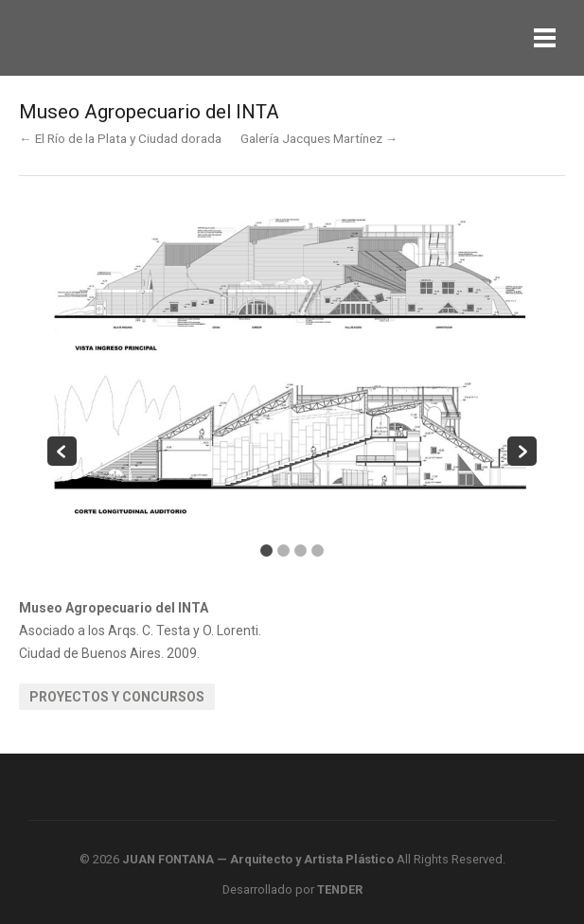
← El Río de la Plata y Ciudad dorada (120, 138)
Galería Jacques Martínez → (319, 138)
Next (522, 451)
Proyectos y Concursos (117, 697)
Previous (62, 451)
